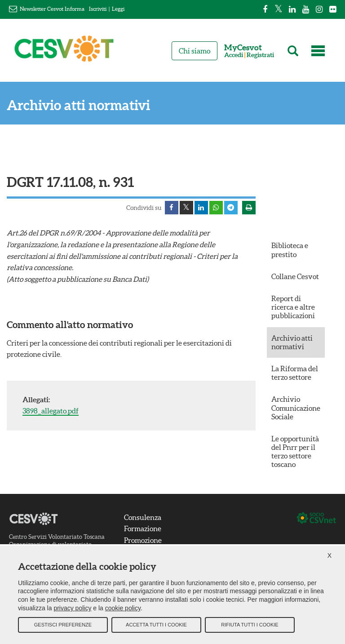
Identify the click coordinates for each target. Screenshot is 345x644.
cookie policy (123, 608)
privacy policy (72, 608)
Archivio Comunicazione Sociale (296, 408)
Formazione (143, 529)
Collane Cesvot (295, 276)
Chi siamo (195, 51)
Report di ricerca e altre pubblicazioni (293, 307)
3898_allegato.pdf (51, 411)
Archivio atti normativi (78, 105)
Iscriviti (98, 9)
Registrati (260, 55)
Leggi (118, 9)
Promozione (143, 540)
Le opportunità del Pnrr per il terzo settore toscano (295, 452)
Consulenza (143, 517)
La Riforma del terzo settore (295, 373)
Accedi (234, 55)
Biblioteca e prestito (290, 250)
